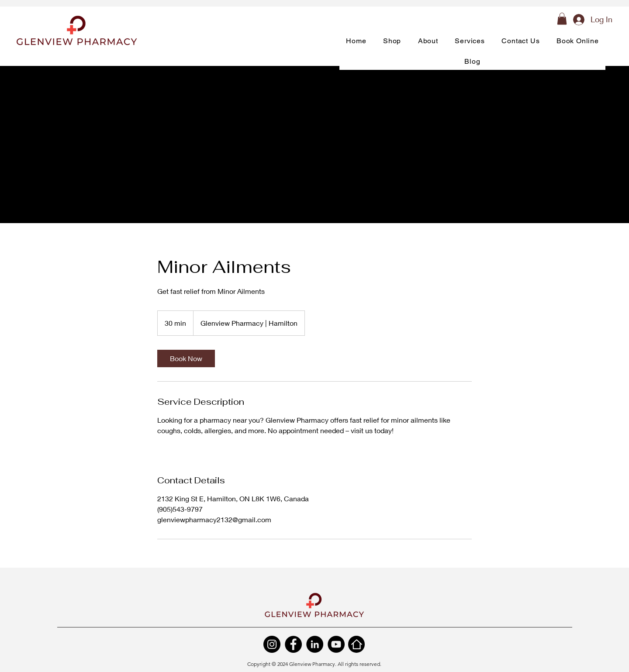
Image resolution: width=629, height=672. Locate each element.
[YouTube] (336, 644)
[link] (186, 358)
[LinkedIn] (315, 644)
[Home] (356, 644)
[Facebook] (293, 644)
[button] (562, 19)
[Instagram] (272, 644)
